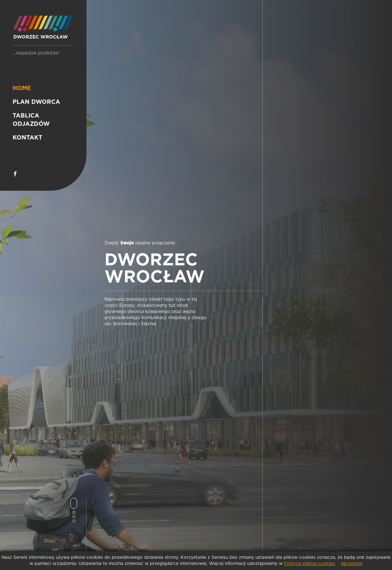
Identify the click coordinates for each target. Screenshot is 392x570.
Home (22, 88)
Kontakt (27, 138)
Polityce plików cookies (309, 564)
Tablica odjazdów (31, 120)
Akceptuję (352, 564)
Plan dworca (36, 102)
